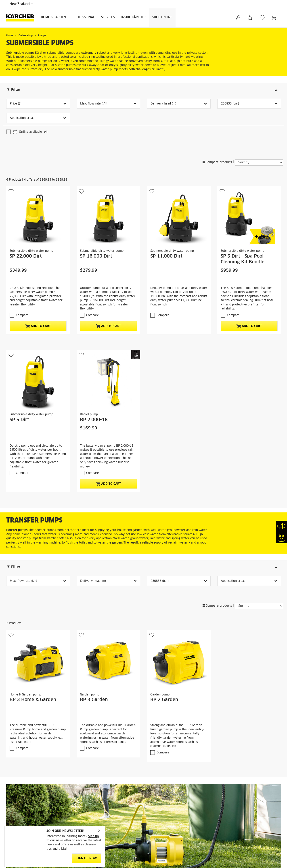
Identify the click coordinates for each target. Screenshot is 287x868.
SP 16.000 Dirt (96, 256)
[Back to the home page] (22, 18)
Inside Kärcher (133, 17)
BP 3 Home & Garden (33, 700)
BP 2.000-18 (94, 420)
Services (108, 17)
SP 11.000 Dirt (166, 256)
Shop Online (162, 17)
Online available (30, 132)
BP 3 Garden (94, 700)
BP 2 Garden (164, 700)
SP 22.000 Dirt (26, 256)
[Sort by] (259, 162)
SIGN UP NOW (87, 858)
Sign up (93, 837)
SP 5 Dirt (19, 420)
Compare (22, 315)
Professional (84, 17)
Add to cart (38, 326)
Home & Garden (53, 17)
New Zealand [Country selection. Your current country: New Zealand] (21, 4)
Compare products (217, 162)
